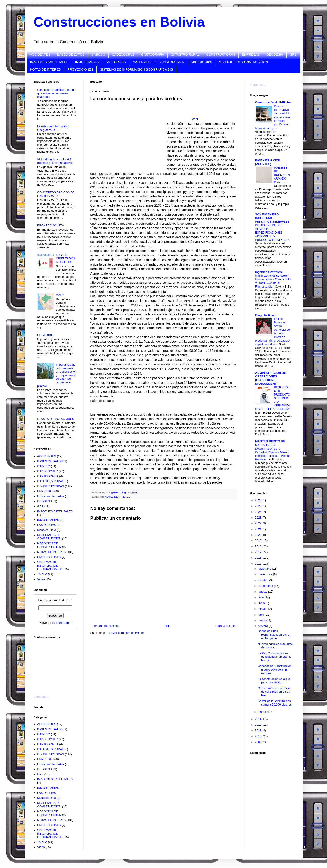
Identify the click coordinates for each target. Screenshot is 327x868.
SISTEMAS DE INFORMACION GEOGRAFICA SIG (136, 69)
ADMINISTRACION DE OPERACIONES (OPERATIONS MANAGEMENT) (271, 378)
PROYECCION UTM (51, 225)
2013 (259, 725)
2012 (259, 730)
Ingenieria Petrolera (269, 272)
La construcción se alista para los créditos (274, 681)
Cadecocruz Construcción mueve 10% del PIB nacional (275, 669)
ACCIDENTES (40, 54)
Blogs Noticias (265, 315)
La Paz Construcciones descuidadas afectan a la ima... (274, 657)
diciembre (265, 569)
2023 (259, 518)
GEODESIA (275, 54)
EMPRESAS (251, 54)
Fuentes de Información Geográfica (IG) (53, 128)
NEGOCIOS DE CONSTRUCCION (243, 62)
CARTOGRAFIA (153, 54)
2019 (259, 540)
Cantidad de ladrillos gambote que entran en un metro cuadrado (57, 93)
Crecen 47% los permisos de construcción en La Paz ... (275, 692)
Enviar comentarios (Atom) (126, 633)
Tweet (194, 119)
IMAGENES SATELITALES (49, 62)
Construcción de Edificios (273, 102)
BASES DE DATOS (71, 54)
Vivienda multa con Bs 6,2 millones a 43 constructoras (55, 161)
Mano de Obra (202, 62)
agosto (263, 591)
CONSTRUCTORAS (221, 54)
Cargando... (41, 697)
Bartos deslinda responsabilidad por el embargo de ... (274, 634)
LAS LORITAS (115, 62)
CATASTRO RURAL (185, 54)
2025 (259, 506)
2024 (259, 512)
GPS (293, 54)
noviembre (266, 574)
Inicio (167, 626)
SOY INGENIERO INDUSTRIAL (267, 216)
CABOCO (98, 54)
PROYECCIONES (81, 69)
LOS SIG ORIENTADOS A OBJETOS (66, 258)
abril (262, 615)
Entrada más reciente (106, 626)
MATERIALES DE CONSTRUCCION (159, 62)
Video (41, 579)
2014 (259, 719)
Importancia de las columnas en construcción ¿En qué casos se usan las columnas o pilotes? (57, 375)
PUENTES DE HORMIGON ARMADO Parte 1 (282, 175)
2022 (259, 523)
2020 (259, 535)
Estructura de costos (51, 496)
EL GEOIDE (45, 335)
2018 (259, 546)
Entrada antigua (225, 626)
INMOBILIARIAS (87, 62)
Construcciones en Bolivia (119, 22)
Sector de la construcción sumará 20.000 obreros (275, 703)
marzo (263, 620)
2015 (259, 564)
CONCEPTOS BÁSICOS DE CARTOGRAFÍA (56, 194)
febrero (264, 626)
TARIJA (42, 574)
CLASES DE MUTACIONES (56, 419)
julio (261, 597)
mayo (262, 609)
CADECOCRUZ (123, 54)
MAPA (60, 295)
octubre (264, 580)
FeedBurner (64, 623)
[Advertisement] (56, 664)
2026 (259, 500)
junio (262, 603)
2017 (259, 552)
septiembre (266, 586)
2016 (259, 558)
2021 (259, 529)
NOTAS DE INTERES (46, 69)
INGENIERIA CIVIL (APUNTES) (268, 162)
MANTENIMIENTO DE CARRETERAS (270, 443)
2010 (259, 736)
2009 (259, 742)
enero (263, 712)
